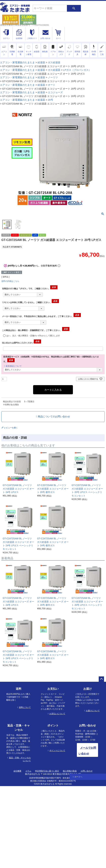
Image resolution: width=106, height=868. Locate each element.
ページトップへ (101, 679)
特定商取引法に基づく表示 (47, 771)
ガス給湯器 (54, 62)
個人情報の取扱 (70, 771)
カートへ (78, 777)
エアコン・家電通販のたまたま (17, 62)
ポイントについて (57, 751)
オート (52, 85)
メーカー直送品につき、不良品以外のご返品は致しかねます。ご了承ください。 (41, 316)
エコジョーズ (55, 92)
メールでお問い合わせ (87, 751)
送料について (25, 707)
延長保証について (14, 366)
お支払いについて (57, 714)
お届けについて (93, 711)
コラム (28, 771)
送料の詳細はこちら (10, 281)
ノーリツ (53, 77)
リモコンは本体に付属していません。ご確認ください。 (30, 302)
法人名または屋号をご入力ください (22, 343)
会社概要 (17, 771)
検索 (74, 8)
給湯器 (41, 62)
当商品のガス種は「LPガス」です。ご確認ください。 (30, 289)
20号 (51, 100)
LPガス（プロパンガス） (77, 70)
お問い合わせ (87, 771)
